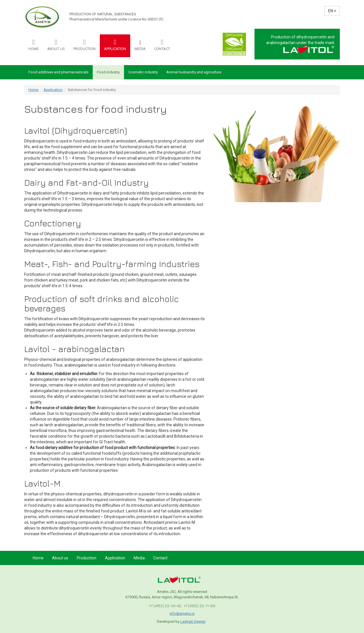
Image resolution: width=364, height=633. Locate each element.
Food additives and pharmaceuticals (58, 72)
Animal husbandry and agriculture (194, 72)
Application (53, 90)
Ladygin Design (193, 621)
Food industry (108, 72)
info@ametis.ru (182, 614)
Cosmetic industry (143, 72)
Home (33, 90)
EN (332, 11)
